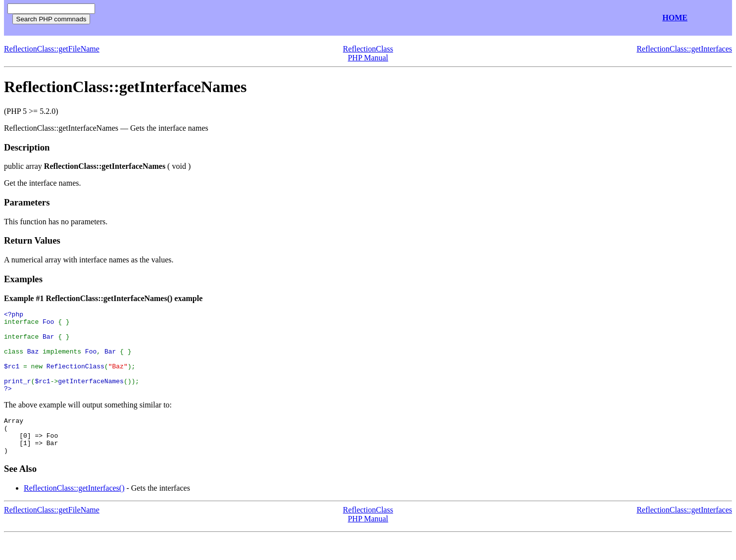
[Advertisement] (217, 18)
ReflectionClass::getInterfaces (684, 49)
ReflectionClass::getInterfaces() (74, 512)
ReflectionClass (368, 49)
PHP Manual (368, 58)
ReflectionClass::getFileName (52, 49)
